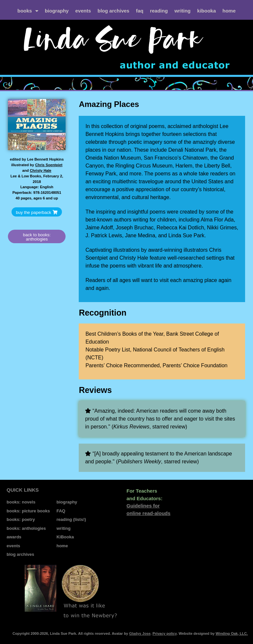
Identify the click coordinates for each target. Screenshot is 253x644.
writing (182, 11)
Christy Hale (41, 170)
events (83, 11)
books (28, 11)
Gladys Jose (140, 633)
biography (57, 11)
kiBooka (207, 11)
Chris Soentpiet (49, 165)
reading (159, 11)
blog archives (113, 11)
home (229, 11)
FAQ (140, 11)
